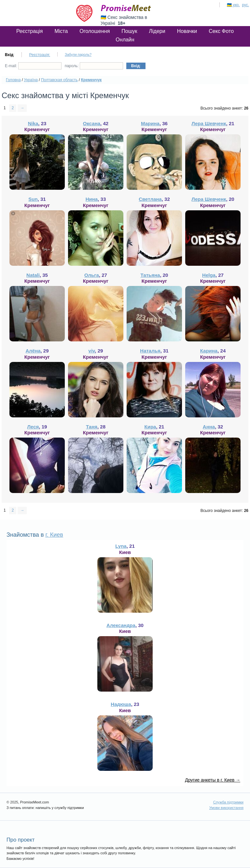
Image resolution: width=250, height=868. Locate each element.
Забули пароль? (78, 54)
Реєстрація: (40, 55)
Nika (33, 123)
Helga (209, 275)
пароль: (94, 66)
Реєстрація (30, 31)
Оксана (92, 123)
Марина (150, 123)
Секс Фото (221, 31)
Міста (61, 31)
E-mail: (33, 66)
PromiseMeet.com (126, 8)
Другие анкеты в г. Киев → (213, 780)
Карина (209, 351)
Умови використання (226, 808)
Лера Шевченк (209, 123)
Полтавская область (59, 80)
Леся (33, 427)
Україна (31, 80)
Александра (121, 625)
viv (92, 351)
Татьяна (150, 275)
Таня (92, 427)
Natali (33, 275)
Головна (13, 80)
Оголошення (95, 31)
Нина (92, 199)
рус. (245, 5)
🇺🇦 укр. (233, 5)
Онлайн (125, 40)
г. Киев (54, 535)
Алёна (33, 351)
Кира (150, 427)
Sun (33, 199)
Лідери (157, 31)
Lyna (121, 546)
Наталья (150, 351)
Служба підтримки (228, 802)
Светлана (150, 199)
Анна (209, 427)
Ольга (92, 275)
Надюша (121, 704)
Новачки (187, 31)
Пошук (129, 31)
